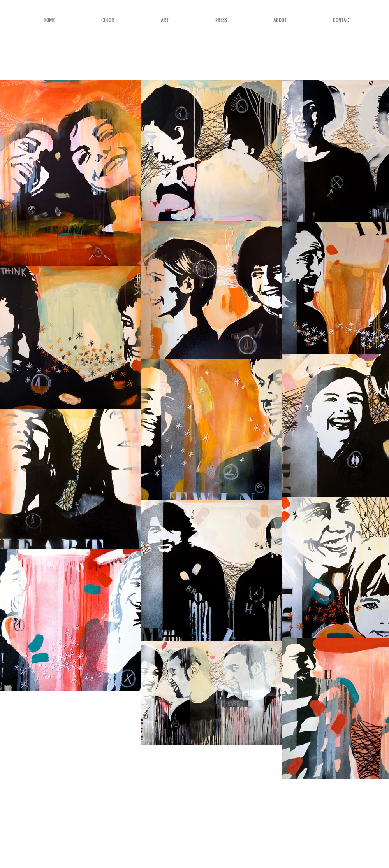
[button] (126, 20)
